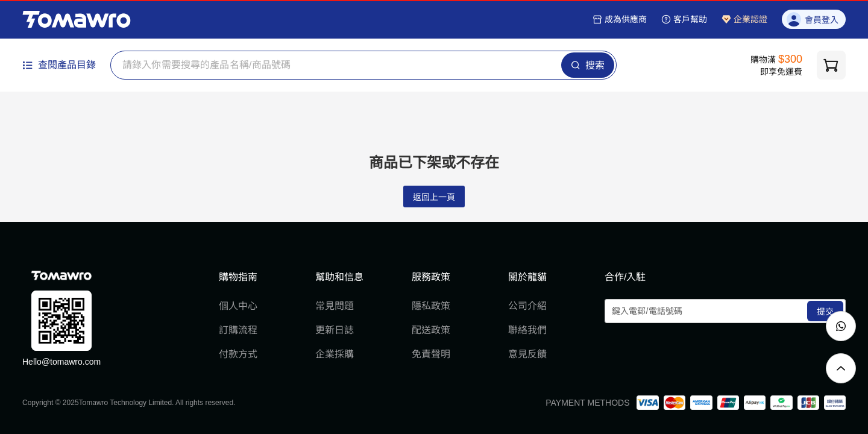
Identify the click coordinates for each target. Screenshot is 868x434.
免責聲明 (431, 354)
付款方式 (238, 354)
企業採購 (335, 354)
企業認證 (744, 19)
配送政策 (431, 330)
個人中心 (238, 306)
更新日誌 (335, 330)
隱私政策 (431, 306)
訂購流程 (238, 330)
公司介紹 (527, 306)
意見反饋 (527, 354)
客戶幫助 (684, 19)
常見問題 (335, 306)
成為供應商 (620, 19)
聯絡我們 (527, 330)
